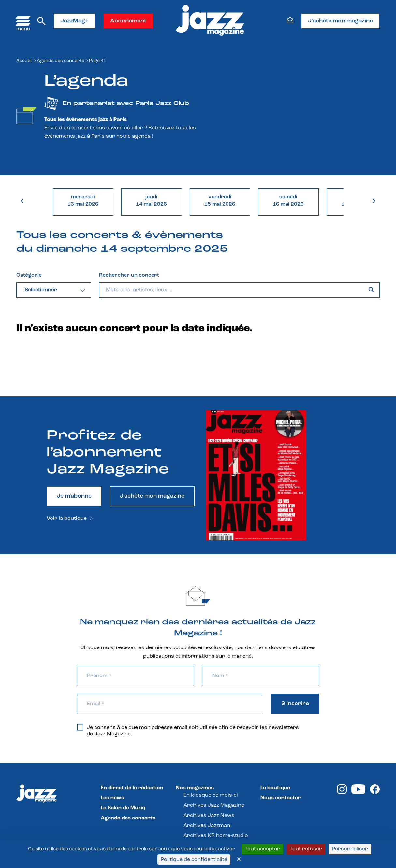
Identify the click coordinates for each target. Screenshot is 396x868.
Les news (112, 798)
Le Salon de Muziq (123, 808)
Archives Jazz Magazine (214, 805)
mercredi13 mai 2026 (83, 201)
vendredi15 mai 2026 (220, 201)
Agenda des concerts (61, 61)
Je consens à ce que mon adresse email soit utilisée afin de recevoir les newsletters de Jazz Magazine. (188, 731)
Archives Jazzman (207, 826)
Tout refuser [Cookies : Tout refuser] (306, 849)
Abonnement (128, 21)
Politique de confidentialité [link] (194, 860)
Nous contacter (281, 798)
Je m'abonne (74, 496)
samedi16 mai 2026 (288, 201)
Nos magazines (195, 788)
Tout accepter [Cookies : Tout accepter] (262, 849)
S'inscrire (295, 704)
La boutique (275, 788)
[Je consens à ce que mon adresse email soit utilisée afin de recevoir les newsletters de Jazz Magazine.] (80, 727)
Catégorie (29, 275)
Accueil (24, 61)
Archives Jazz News (209, 816)
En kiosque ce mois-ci (211, 795)
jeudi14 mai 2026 (151, 201)
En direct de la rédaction (132, 788)
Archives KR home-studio (216, 836)
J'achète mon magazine (340, 21)
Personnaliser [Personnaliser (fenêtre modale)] (350, 849)
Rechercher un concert (129, 275)
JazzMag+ (74, 21)
